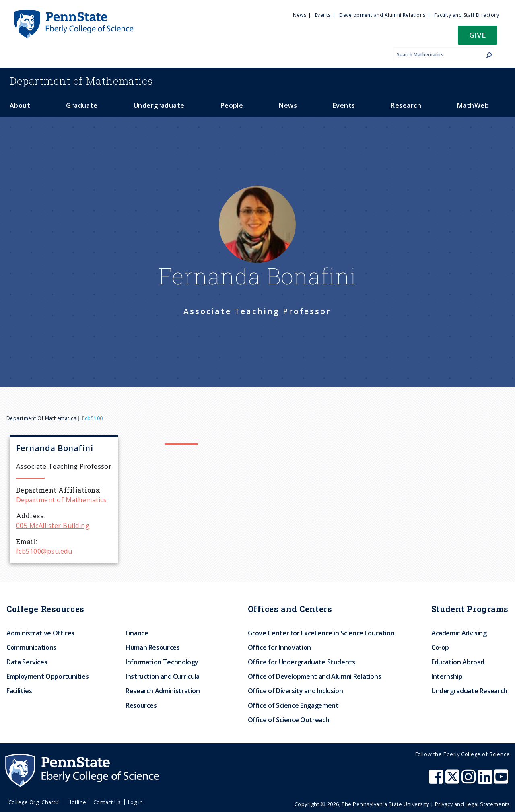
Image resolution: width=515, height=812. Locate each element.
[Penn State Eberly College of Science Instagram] (470, 781)
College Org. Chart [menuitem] (35, 802)
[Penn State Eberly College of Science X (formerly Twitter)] (453, 781)
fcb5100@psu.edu (44, 551)
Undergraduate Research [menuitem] (469, 691)
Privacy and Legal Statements (472, 804)
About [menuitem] (20, 105)
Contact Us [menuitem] (107, 802)
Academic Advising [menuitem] (459, 633)
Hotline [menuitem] (77, 802)
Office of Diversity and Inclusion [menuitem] (296, 691)
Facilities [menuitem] (19, 691)
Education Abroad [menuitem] (458, 662)
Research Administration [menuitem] (163, 691)
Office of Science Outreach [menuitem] (289, 720)
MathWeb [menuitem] (473, 105)
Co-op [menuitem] (440, 647)
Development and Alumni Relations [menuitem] (382, 15)
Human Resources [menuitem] (153, 647)
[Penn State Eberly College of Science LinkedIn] (486, 781)
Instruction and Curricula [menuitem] (163, 676)
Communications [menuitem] (31, 647)
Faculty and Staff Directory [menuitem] (467, 15)
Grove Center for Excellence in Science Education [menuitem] (321, 633)
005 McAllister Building (53, 526)
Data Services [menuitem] (27, 662)
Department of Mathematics (41, 418)
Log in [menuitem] (136, 802)
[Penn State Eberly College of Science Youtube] (502, 781)
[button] (478, 38)
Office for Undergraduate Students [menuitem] (302, 662)
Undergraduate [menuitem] (159, 105)
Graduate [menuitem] (82, 105)
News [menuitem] (300, 15)
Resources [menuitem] (141, 705)
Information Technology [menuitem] (162, 662)
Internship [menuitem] (447, 676)
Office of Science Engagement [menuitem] (293, 705)
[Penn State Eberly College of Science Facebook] (437, 781)
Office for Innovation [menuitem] (279, 647)
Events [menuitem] (323, 15)
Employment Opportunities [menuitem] (47, 676)
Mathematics (81, 81)
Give (478, 35)
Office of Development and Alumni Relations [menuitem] (315, 676)
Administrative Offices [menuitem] (40, 633)
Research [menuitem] (406, 105)
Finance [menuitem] (137, 633)
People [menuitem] (232, 105)
